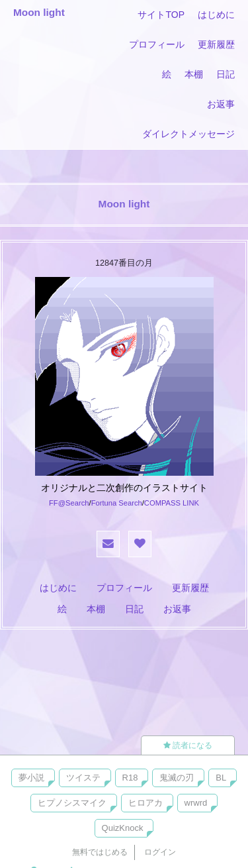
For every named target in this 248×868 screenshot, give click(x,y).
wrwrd (196, 803)
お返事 (221, 104)
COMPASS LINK (172, 503)
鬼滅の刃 (177, 778)
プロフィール (157, 44)
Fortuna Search (117, 503)
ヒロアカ (145, 803)
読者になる (188, 745)
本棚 (194, 74)
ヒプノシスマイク (72, 803)
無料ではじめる (100, 852)
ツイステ (83, 778)
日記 (226, 74)
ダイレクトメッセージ (188, 134)
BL (221, 778)
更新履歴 (216, 44)
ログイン (160, 852)
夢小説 (31, 778)
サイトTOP (161, 15)
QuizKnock (123, 828)
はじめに (216, 15)
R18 (130, 778)
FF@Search (69, 503)
